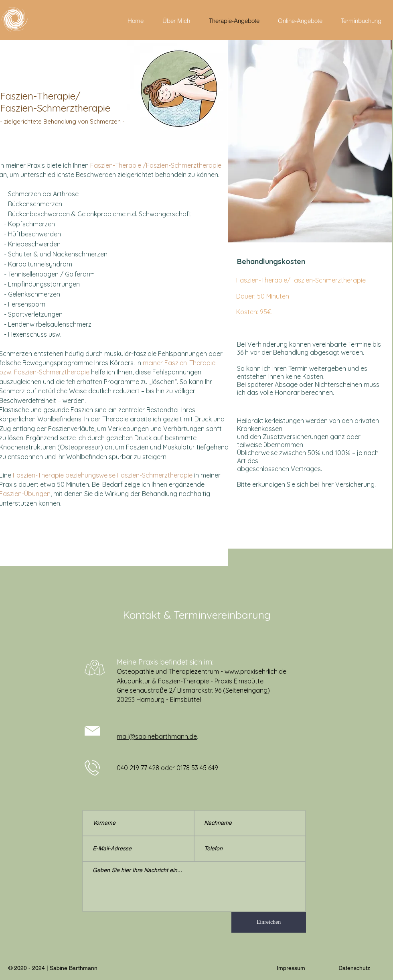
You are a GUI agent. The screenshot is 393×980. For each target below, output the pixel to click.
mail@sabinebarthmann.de (157, 736)
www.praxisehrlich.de (255, 671)
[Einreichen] (269, 922)
